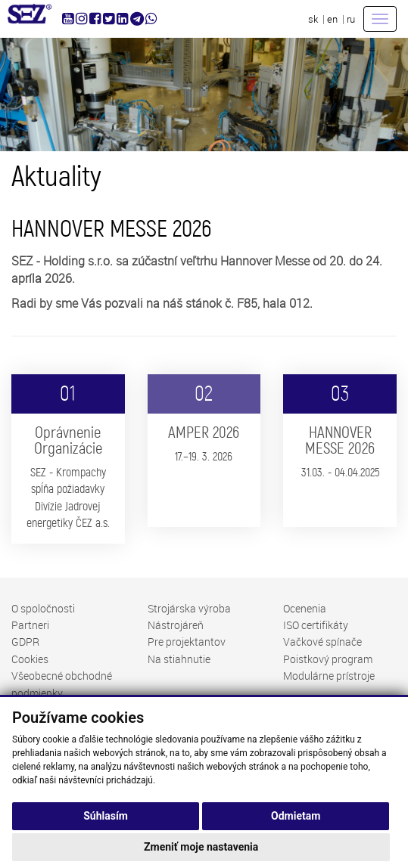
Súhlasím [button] (106, 816)
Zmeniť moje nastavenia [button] (201, 847)
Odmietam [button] (296, 816)
